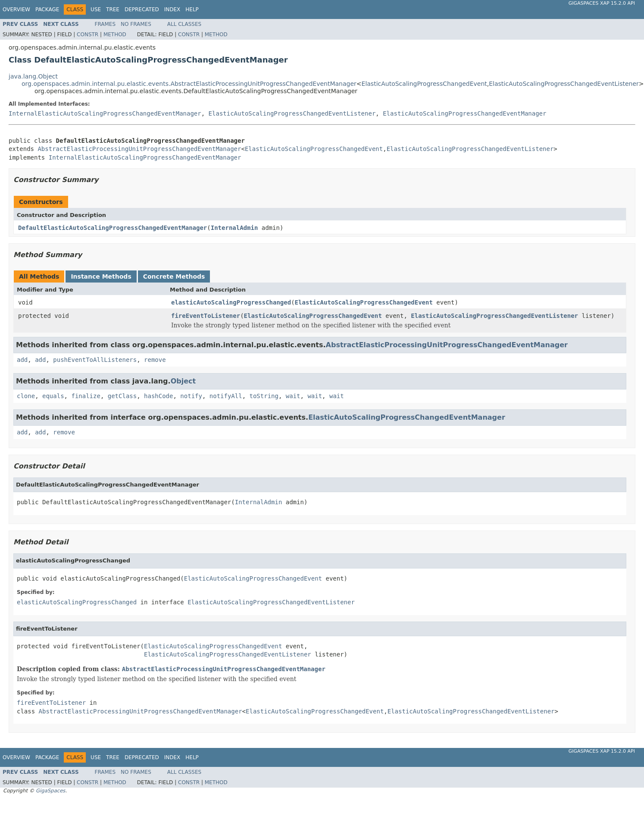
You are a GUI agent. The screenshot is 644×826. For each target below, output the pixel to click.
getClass (122, 396)
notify (191, 396)
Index (172, 9)
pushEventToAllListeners (95, 360)
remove (155, 360)
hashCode (158, 396)
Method (115, 35)
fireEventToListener (206, 316)
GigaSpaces (50, 791)
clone (26, 396)
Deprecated (142, 9)
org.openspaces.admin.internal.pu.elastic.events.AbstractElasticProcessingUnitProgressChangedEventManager (189, 84)
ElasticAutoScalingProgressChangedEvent (424, 84)
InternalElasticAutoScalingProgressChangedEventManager (105, 113)
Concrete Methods (174, 276)
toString (264, 396)
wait (293, 396)
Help (192, 9)
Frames (105, 24)
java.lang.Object (33, 76)
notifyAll (226, 396)
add (22, 360)
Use (96, 9)
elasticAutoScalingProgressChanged (231, 302)
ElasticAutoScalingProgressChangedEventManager (464, 113)
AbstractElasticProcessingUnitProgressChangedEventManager (139, 149)
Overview (16, 9)
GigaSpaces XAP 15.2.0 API (602, 3)
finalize (86, 396)
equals (53, 396)
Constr (88, 35)
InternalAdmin (234, 228)
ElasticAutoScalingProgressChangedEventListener (564, 84)
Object (183, 381)
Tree (113, 9)
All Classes (184, 24)
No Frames (136, 24)
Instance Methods (101, 276)
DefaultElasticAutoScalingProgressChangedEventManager (113, 228)
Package (47, 9)
